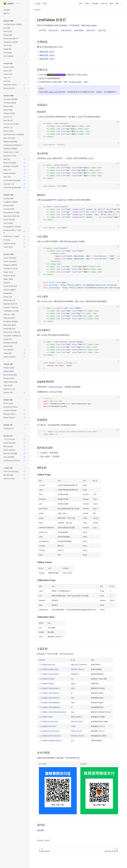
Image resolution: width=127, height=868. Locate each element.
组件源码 (41, 830)
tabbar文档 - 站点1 (47, 52)
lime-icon (71, 241)
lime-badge (46, 200)
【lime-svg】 (53, 92)
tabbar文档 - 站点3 (47, 59)
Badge (84, 610)
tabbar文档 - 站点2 (47, 55)
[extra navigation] (122, 4)
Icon (74, 596)
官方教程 (73, 387)
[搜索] (41, 4)
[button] (15, 21)
